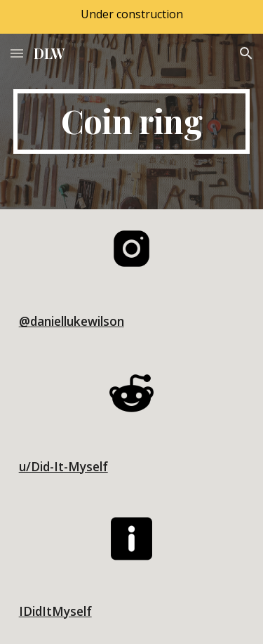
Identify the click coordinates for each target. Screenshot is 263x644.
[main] (132, 121)
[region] (131, 17)
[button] (17, 53)
